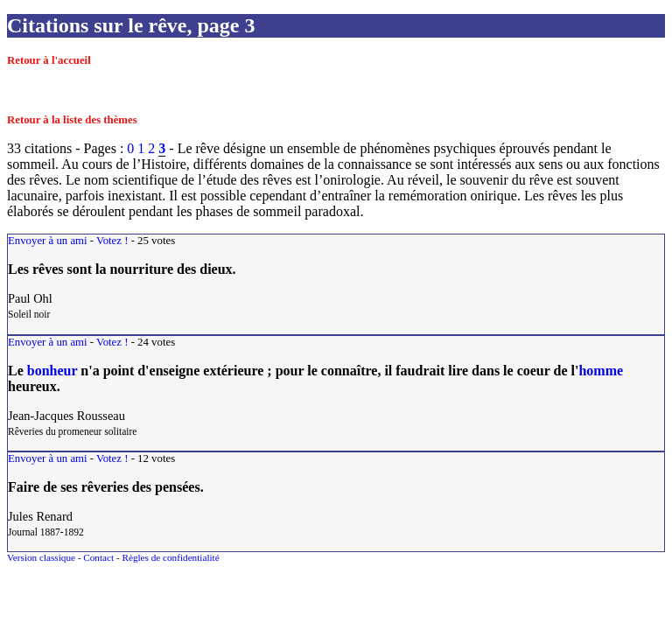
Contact (98, 557)
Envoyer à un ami (48, 241)
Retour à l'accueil (49, 60)
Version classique (41, 557)
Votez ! (112, 241)
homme (601, 371)
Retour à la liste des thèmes (72, 120)
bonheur (52, 371)
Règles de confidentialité (170, 557)
